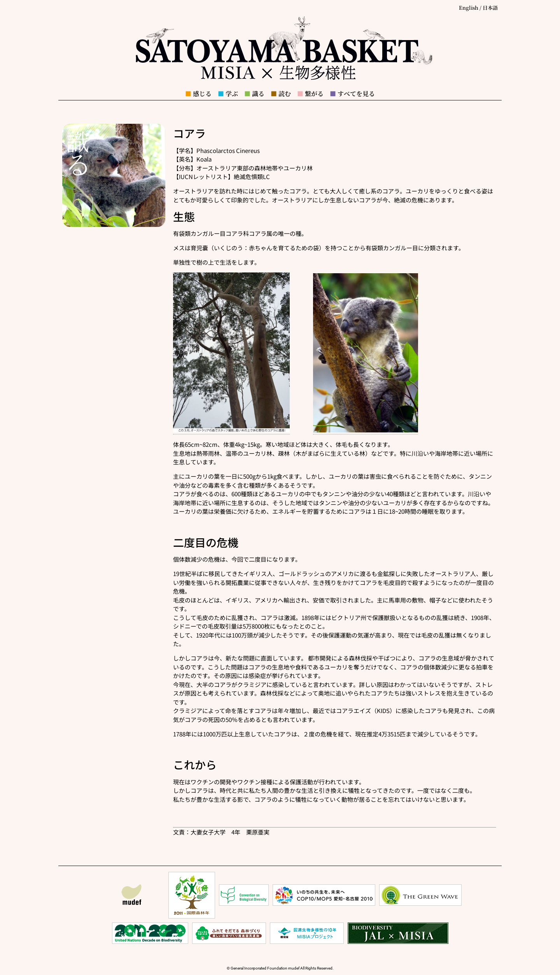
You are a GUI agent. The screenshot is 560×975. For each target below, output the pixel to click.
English (469, 8)
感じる (198, 94)
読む (281, 94)
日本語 (490, 8)
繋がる (310, 94)
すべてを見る (352, 94)
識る (254, 94)
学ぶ (228, 94)
